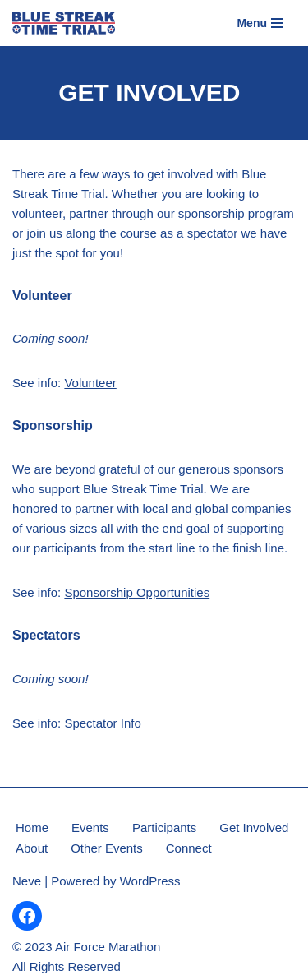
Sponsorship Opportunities (137, 592)
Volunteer (90, 383)
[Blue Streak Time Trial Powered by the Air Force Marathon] (64, 23)
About (32, 848)
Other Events (107, 848)
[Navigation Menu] (260, 23)
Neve (27, 881)
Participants (164, 827)
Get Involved (254, 827)
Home (32, 827)
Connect (189, 848)
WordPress (150, 881)
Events (90, 827)
